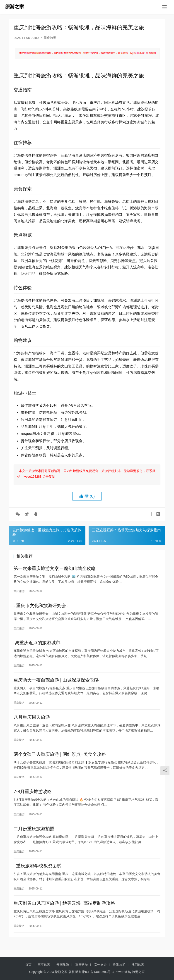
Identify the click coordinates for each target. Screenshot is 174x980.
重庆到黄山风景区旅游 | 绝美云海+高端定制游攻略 (64, 913)
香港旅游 (119, 965)
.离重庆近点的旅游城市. (37, 645)
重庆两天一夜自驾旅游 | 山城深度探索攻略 (56, 684)
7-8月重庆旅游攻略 (33, 798)
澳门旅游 (138, 965)
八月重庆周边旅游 (32, 722)
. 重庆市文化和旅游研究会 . (41, 607)
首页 (28, 965)
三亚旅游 (44, 965)
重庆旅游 (50, 38)
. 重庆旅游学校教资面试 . (39, 875)
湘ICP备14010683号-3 (98, 972)
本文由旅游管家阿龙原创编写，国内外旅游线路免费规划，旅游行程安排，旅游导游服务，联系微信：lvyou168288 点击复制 (86, 474)
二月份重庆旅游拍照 (34, 837)
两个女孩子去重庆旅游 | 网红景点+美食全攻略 (60, 760)
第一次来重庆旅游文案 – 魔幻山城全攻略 (55, 569)
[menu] (164, 7)
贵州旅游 (100, 965)
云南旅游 (63, 965)
